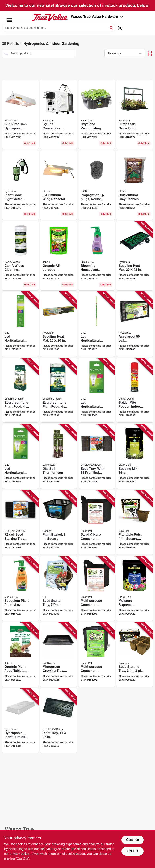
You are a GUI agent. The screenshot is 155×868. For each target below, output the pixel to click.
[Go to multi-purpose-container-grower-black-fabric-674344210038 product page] (97, 588)
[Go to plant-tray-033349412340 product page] (59, 721)
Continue (132, 840)
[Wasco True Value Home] (50, 17)
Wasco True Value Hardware (97, 17)
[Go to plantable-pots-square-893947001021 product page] (135, 522)
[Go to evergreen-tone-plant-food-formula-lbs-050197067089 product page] (59, 390)
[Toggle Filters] (150, 54)
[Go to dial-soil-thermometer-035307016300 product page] (59, 456)
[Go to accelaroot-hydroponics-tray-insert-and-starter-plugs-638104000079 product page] (135, 324)
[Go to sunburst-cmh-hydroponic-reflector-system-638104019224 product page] (21, 114)
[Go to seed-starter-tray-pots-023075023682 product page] (59, 588)
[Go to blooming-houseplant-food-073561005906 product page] (97, 256)
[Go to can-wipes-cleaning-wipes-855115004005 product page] (21, 256)
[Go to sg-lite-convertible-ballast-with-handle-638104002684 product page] (59, 114)
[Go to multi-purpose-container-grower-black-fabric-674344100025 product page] (97, 655)
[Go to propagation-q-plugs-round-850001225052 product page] (97, 185)
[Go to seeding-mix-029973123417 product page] (135, 456)
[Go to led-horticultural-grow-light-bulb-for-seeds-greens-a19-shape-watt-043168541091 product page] (21, 456)
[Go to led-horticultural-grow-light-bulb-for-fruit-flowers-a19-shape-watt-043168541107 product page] (97, 390)
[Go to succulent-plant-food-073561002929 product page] (21, 588)
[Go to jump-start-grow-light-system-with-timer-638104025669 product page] (135, 114)
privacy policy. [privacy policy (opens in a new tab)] (20, 854)
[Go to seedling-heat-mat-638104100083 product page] (59, 324)
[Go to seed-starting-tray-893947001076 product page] (135, 655)
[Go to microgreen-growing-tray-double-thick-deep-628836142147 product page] (59, 655)
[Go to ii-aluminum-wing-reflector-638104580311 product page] (59, 185)
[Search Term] (59, 28)
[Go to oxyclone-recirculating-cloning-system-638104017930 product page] (97, 114)
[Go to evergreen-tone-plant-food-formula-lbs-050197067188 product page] (21, 390)
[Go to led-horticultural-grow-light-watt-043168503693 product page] (97, 324)
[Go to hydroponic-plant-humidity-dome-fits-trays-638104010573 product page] (21, 721)
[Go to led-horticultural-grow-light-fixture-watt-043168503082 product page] (21, 324)
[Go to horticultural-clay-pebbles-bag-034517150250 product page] (135, 185)
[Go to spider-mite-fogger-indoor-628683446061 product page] (135, 390)
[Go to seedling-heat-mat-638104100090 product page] (135, 256)
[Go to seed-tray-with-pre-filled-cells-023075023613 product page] (97, 456)
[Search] (112, 28)
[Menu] (9, 20)
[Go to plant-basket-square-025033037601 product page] (59, 522)
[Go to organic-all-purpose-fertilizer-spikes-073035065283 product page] (59, 256)
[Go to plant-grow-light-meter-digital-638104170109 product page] (21, 185)
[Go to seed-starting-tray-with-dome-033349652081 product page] (21, 522)
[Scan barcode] (120, 28)
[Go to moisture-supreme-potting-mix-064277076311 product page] (135, 588)
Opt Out (132, 851)
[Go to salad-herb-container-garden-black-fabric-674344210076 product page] (97, 522)
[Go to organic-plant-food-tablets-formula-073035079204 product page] (21, 655)
